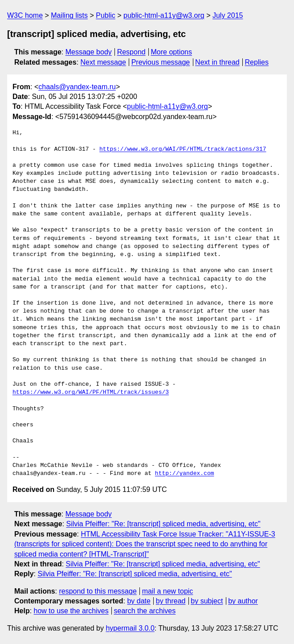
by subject (207, 601)
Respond (131, 52)
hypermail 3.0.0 (130, 628)
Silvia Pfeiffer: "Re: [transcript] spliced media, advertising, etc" (163, 524)
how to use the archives (71, 611)
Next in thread (217, 62)
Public (106, 15)
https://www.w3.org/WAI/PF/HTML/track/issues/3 (91, 392)
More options (172, 52)
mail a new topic (168, 591)
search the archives (145, 611)
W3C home (25, 15)
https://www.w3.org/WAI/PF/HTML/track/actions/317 (183, 149)
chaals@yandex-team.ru (77, 87)
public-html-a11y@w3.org (164, 15)
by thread (171, 601)
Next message (103, 62)
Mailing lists (69, 15)
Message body (89, 52)
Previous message (161, 62)
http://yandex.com (185, 474)
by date (139, 601)
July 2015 (228, 15)
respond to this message (98, 591)
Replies (257, 62)
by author (243, 601)
